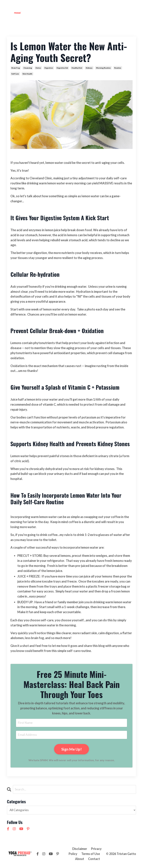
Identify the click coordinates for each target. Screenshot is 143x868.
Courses (72, 6)
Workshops (55, 6)
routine (118, 68)
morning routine (103, 68)
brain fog (16, 68)
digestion (49, 68)
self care (15, 74)
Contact (100, 6)
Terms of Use (91, 854)
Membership (34, 6)
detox (38, 68)
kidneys (89, 68)
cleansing (28, 68)
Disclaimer (80, 849)
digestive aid (62, 68)
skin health (27, 74)
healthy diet (77, 68)
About (86, 6)
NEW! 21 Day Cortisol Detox (115, 13)
